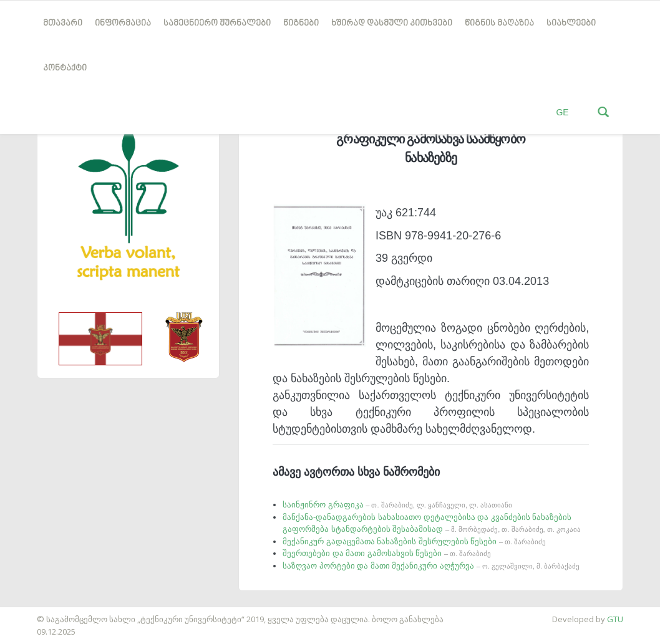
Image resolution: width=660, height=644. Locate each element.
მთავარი (63, 23)
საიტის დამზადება (37, 613)
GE (562, 112)
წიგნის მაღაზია (499, 23)
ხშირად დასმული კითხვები (392, 23)
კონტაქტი (65, 68)
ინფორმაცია (123, 23)
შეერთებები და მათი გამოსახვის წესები (387, 553)
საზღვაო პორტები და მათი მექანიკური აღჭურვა (431, 566)
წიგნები (301, 23)
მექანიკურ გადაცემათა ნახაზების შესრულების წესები (414, 541)
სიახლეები (571, 23)
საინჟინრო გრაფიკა (397, 505)
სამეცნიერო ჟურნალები (217, 23)
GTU (615, 619)
